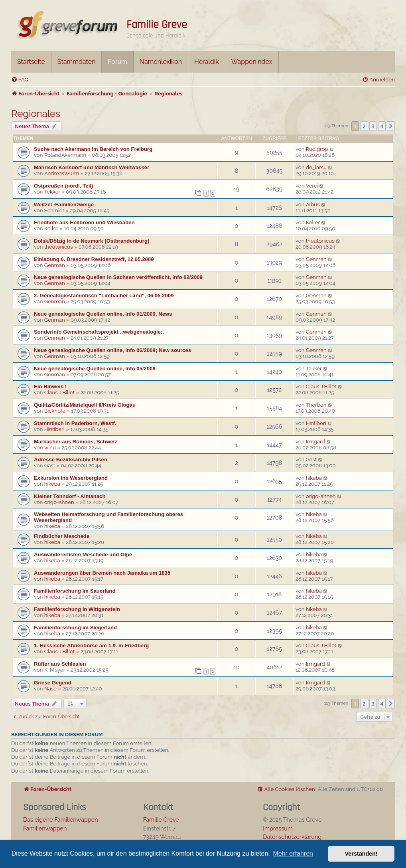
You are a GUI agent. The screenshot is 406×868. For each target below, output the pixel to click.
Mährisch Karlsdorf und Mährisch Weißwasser (92, 167)
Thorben (316, 405)
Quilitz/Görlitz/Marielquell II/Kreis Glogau (85, 405)
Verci (312, 186)
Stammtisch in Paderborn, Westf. (75, 423)
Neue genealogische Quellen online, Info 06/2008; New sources (112, 350)
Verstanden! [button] (361, 854)
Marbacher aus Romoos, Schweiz (76, 442)
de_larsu (316, 167)
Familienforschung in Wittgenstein (77, 609)
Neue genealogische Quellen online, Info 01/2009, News (103, 314)
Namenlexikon (161, 62)
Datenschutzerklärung (292, 837)
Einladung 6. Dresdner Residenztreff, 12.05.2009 (94, 259)
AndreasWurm (62, 173)
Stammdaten (77, 62)
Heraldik (207, 62)
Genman (55, 265)
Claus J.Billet (60, 392)
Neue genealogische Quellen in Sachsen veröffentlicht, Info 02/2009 (118, 277)
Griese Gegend (53, 683)
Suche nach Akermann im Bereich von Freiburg (93, 149)
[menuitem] (20, 80)
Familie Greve (157, 25)
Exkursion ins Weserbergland (71, 478)
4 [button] (382, 126)
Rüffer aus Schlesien (60, 664)
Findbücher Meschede (62, 536)
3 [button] (373, 126)
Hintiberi (54, 429)
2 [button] (364, 126)
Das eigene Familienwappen (61, 820)
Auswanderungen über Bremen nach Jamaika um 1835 (102, 573)
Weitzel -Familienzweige (64, 205)
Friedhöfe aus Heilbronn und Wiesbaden (84, 222)
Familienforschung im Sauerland (75, 591)
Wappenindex (252, 62)
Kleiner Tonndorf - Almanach (70, 496)
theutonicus (59, 247)
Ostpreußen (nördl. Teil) (63, 186)
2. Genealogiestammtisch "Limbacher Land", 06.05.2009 (104, 296)
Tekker (52, 192)
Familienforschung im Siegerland (75, 628)
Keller (51, 228)
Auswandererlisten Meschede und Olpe (83, 555)
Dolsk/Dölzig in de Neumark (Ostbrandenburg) (92, 241)
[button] (391, 126)
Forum (117, 62)
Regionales (36, 114)
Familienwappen (45, 828)
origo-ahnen (59, 502)
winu (50, 448)
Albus (313, 205)
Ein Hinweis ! (50, 387)
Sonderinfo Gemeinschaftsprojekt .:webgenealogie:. (99, 332)
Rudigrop (317, 149)
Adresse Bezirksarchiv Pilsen (71, 460)
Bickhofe (55, 411)
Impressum (278, 828)
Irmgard (315, 442)
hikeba (52, 484)
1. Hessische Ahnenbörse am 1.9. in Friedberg (91, 646)
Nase (50, 689)
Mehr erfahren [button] (293, 853)
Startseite (31, 62)
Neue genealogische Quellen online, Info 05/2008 (95, 369)
